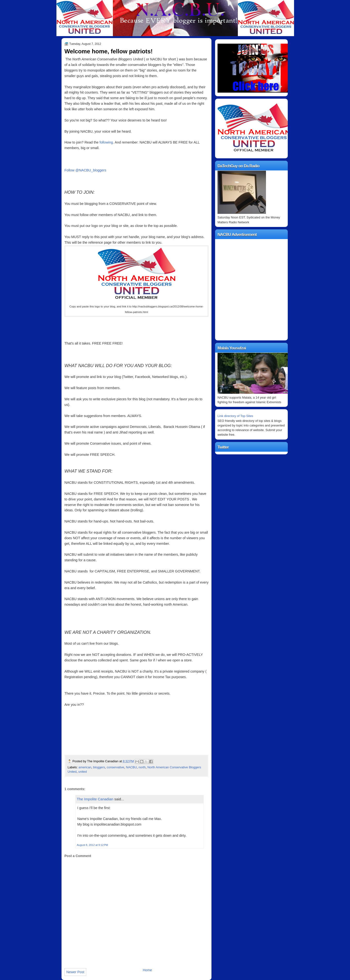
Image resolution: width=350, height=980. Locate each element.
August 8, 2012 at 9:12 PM (92, 845)
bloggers (99, 767)
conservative (116, 767)
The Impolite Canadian (95, 799)
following (106, 142)
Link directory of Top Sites (235, 416)
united (82, 772)
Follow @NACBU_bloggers (85, 170)
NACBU (131, 767)
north (142, 767)
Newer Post (75, 972)
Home (147, 970)
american (85, 767)
